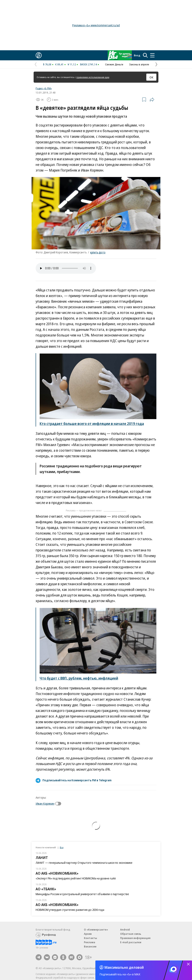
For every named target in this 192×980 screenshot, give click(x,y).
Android (125, 930)
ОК (151, 77)
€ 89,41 (59, 64)
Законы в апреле (139, 64)
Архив (88, 934)
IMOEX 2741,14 (88, 64)
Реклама (90, 942)
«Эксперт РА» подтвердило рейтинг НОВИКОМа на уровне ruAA (76, 878)
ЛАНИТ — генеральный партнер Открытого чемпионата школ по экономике (84, 863)
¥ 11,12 (72, 64)
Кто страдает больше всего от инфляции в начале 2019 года (92, 424)
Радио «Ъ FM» (44, 88)
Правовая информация (135, 938)
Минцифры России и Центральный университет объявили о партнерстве (82, 894)
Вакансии (90, 946)
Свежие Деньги (114, 64)
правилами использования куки (93, 77)
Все (62, 847)
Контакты (90, 938)
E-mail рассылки (131, 942)
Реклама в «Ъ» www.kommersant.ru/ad (96, 25)
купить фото (98, 252)
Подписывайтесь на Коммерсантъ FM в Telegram (77, 780)
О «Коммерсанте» (96, 930)
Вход (137, 55)
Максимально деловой (124, 967)
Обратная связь (131, 934)
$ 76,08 (47, 64)
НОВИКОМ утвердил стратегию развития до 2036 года (70, 910)
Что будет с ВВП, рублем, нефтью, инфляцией (79, 678)
